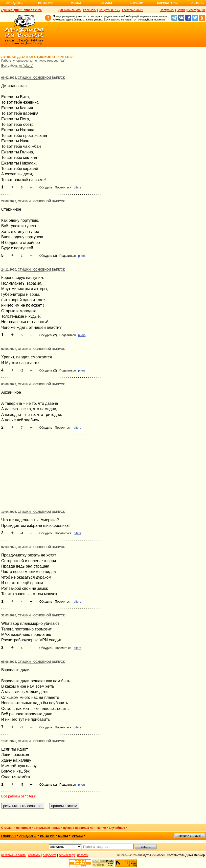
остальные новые (47, 828)
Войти (181, 10)
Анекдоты (15, 3)
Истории (45, 3)
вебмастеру (67, 855)
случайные (117, 828)
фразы (77, 836)
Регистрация (196, 10)
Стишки (137, 3)
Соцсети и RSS (109, 10)
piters (77, 187)
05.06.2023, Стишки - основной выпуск (33, 662)
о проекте (50, 855)
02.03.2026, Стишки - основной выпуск (33, 547)
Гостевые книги (133, 10)
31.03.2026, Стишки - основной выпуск (33, 615)
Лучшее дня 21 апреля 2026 (21, 10)
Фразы (106, 3)
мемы (63, 836)
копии (102, 828)
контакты (34, 855)
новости (83, 855)
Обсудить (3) (48, 256)
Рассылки (90, 10)
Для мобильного (69, 10)
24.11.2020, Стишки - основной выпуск (33, 270)
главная (8, 836)
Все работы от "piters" (17, 65)
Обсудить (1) (48, 785)
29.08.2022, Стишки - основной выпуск (33, 201)
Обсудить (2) (48, 335)
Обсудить (46, 187)
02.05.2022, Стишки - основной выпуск (33, 349)
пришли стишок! (190, 836)
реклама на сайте (13, 855)
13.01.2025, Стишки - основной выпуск (33, 741)
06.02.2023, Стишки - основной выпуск (33, 78)
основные (23, 828)
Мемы (76, 3)
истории (47, 836)
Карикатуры (167, 3)
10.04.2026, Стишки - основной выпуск (33, 512)
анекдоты (28, 836)
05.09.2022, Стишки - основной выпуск (33, 384)
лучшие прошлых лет (79, 828)
